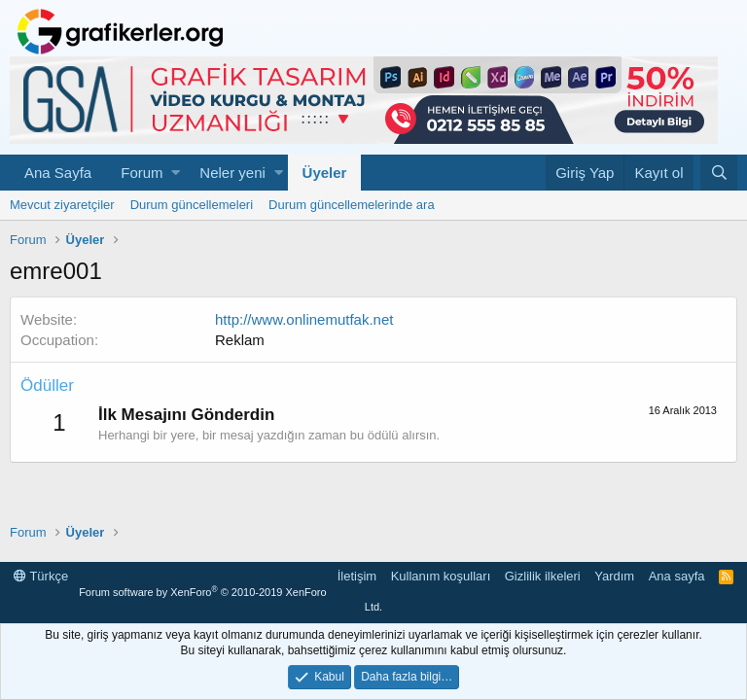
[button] (176, 173)
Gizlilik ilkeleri (543, 576)
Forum (142, 173)
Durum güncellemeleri (192, 205)
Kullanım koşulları (441, 576)
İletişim (357, 576)
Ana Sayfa (58, 173)
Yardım (614, 576)
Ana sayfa (677, 576)
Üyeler (325, 173)
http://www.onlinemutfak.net (304, 319)
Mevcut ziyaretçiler (62, 205)
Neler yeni (232, 173)
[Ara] (719, 173)
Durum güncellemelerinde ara (352, 205)
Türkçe (41, 576)
